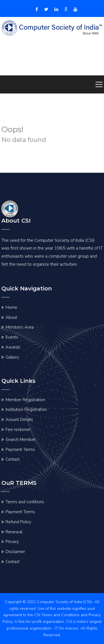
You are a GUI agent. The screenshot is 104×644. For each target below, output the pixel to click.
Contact (13, 459)
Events (12, 337)
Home (11, 307)
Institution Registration (26, 409)
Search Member (21, 440)
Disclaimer (15, 552)
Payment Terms (20, 450)
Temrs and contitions (25, 502)
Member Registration (25, 400)
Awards (13, 347)
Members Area (20, 327)
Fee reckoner (18, 430)
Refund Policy (18, 522)
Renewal (14, 532)
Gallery (12, 357)
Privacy (12, 542)
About (11, 317)
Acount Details (19, 420)
